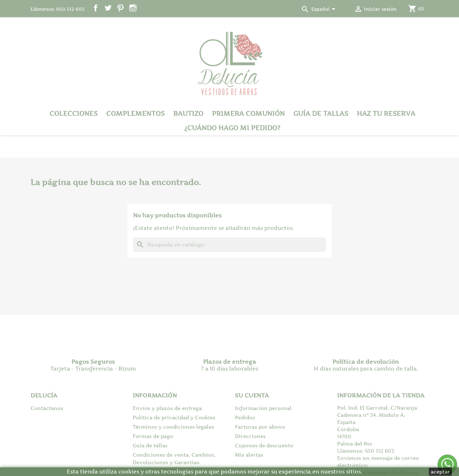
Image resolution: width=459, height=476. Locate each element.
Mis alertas (249, 455)
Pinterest (120, 8)
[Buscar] (229, 245)
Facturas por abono (260, 427)
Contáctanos (47, 408)
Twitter (108, 8)
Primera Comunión (248, 114)
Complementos (135, 114)
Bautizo (188, 114)
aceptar (440, 472)
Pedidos (245, 417)
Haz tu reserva (386, 114)
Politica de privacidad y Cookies (174, 417)
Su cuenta (252, 395)
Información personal (263, 408)
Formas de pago (153, 436)
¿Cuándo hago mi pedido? (232, 128)
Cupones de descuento (264, 445)
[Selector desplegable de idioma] (325, 10)
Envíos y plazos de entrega (167, 408)
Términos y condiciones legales (173, 427)
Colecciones (74, 114)
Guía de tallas (321, 114)
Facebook (96, 8)
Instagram (133, 8)
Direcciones (250, 436)
